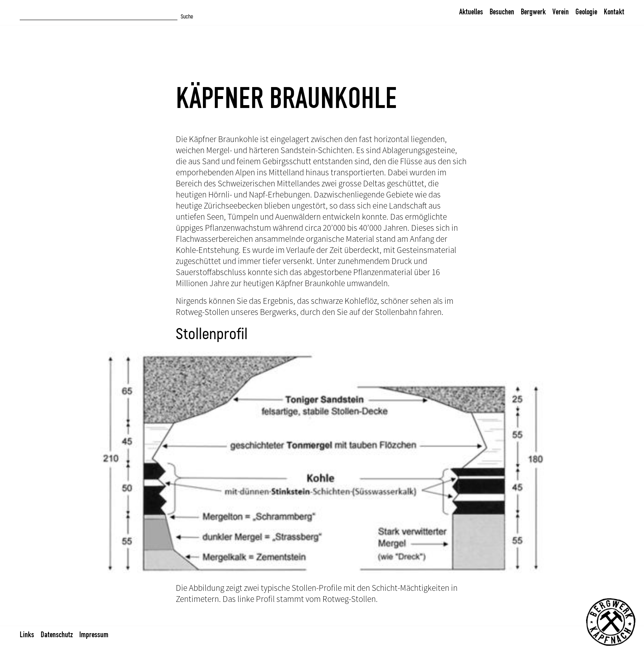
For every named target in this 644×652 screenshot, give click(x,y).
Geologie (586, 11)
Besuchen (502, 11)
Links (27, 634)
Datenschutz (57, 634)
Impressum (94, 634)
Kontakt (614, 11)
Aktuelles (471, 11)
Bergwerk (533, 11)
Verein (561, 11)
